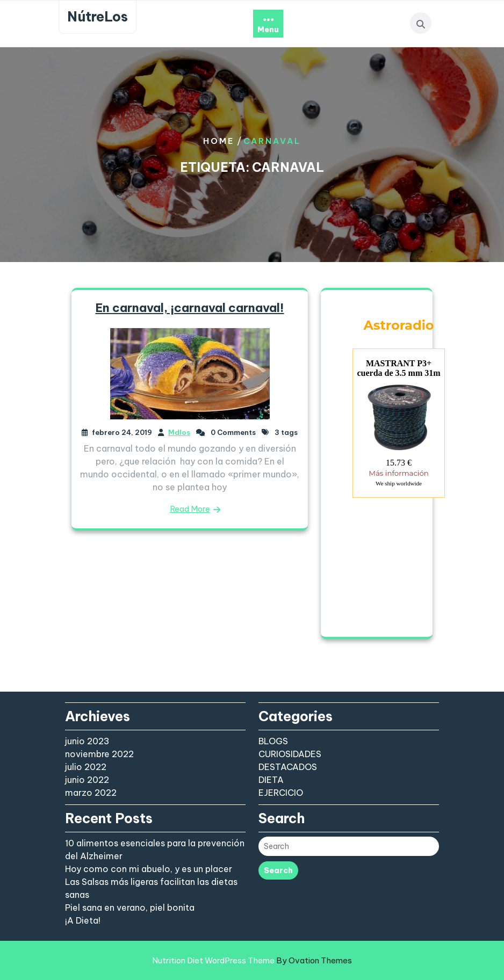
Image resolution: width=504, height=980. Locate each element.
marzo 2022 (91, 793)
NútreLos (98, 17)
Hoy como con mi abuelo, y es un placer (149, 869)
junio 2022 (87, 780)
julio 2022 (86, 767)
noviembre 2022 (99, 754)
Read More (190, 509)
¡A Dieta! (83, 920)
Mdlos (179, 432)
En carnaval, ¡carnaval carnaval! (190, 308)
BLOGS (273, 741)
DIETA (271, 780)
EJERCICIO (281, 793)
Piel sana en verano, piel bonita (130, 908)
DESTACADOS (288, 767)
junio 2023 (87, 741)
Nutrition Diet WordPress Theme (252, 960)
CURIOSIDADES (290, 754)
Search (278, 870)
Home (219, 141)
